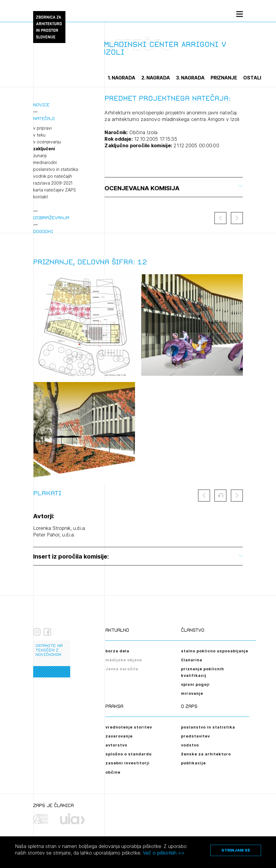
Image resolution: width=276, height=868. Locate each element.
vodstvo (190, 745)
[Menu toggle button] (240, 14)
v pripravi (42, 128)
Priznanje (224, 78)
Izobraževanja (51, 218)
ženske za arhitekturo (206, 754)
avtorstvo (116, 745)
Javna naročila (122, 669)
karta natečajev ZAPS (55, 190)
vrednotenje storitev (129, 727)
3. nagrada (190, 78)
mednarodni (45, 162)
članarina (192, 660)
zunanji (40, 156)
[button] (220, 496)
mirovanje (192, 693)
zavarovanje (119, 736)
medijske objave (124, 660)
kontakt (40, 197)
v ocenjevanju (47, 142)
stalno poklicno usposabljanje (215, 651)
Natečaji (44, 118)
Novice (41, 105)
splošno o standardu (129, 754)
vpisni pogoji (195, 684)
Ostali (252, 78)
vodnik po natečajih (53, 176)
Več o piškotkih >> (164, 853)
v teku (39, 135)
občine (113, 772)
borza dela (117, 651)
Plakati (47, 493)
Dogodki (43, 231)
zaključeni (44, 149)
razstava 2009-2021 (53, 183)
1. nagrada (122, 78)
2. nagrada (156, 78)
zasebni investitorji (128, 763)
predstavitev (195, 736)
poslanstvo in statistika (56, 169)
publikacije (193, 763)
